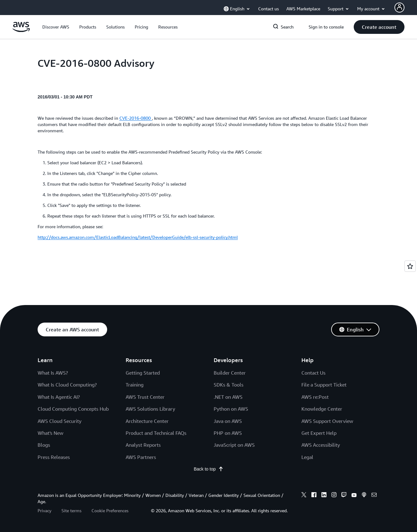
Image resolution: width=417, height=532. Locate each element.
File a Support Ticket (324, 385)
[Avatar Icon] (399, 8)
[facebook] (314, 496)
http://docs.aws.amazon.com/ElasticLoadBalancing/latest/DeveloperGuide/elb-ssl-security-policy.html (138, 237)
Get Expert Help (319, 433)
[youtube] (354, 496)
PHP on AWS (228, 433)
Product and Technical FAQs (156, 433)
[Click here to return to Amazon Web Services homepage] (21, 30)
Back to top (208, 469)
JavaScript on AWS (234, 445)
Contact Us (313, 373)
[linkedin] (324, 496)
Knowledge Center (322, 409)
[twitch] (344, 496)
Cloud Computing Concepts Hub (73, 409)
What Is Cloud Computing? (67, 385)
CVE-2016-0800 (136, 118)
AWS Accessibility (321, 445)
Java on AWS (228, 421)
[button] (56, 27)
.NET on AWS (228, 397)
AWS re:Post (315, 397)
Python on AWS (231, 409)
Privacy (44, 511)
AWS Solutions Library (150, 409)
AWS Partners (141, 457)
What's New (50, 433)
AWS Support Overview (327, 421)
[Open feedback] (410, 266)
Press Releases (54, 457)
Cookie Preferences (110, 511)
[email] (374, 496)
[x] (304, 496)
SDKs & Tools (229, 385)
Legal (307, 457)
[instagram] (334, 496)
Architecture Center (147, 421)
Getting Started (143, 373)
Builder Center (230, 373)
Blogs (44, 445)
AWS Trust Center (145, 397)
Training (135, 385)
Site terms (71, 511)
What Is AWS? (53, 373)
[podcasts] (364, 496)
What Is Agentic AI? (59, 397)
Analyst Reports (143, 445)
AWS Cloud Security (60, 421)
